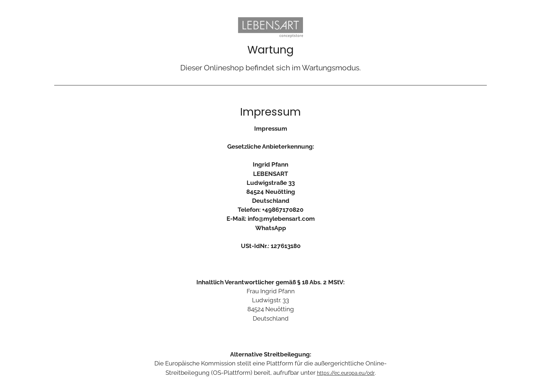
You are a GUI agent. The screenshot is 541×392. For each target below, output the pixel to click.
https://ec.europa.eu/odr (346, 373)
